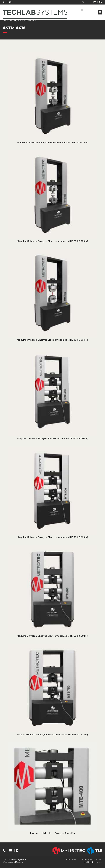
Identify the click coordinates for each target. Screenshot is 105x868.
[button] (83, 2)
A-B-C (21, 21)
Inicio (5, 21)
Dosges (19, 862)
